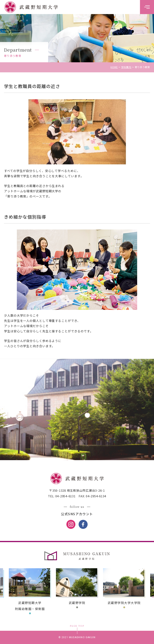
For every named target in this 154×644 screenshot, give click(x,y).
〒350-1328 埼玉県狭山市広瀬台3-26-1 (77, 490)
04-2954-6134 (96, 496)
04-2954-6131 (65, 496)
